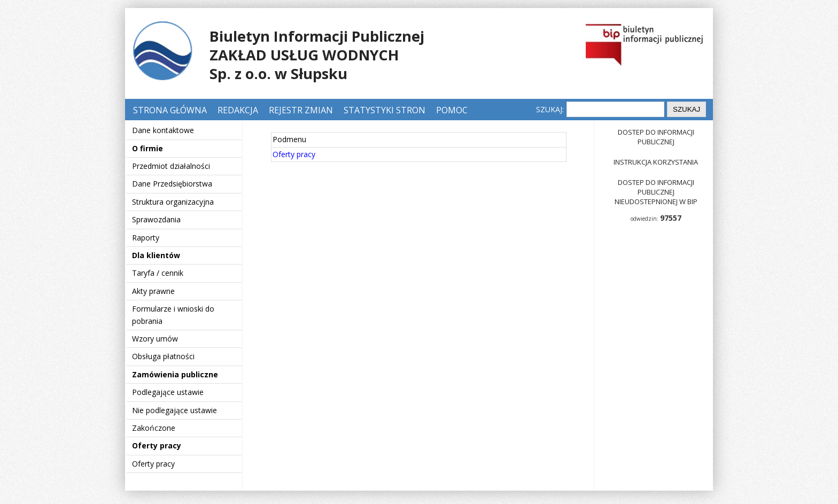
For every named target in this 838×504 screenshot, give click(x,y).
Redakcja (238, 110)
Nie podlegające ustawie (174, 410)
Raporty (146, 238)
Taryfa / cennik (158, 273)
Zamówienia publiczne (175, 374)
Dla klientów (156, 255)
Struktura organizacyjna (173, 202)
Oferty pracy (157, 445)
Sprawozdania (156, 219)
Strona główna (171, 110)
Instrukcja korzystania (656, 162)
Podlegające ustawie (168, 392)
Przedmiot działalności (171, 166)
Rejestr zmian (301, 110)
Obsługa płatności (163, 356)
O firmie (148, 148)
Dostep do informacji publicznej (656, 137)
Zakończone (154, 428)
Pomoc (452, 110)
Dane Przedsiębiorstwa (172, 184)
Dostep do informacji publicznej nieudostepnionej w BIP (656, 192)
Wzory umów (155, 339)
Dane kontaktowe (163, 130)
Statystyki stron (385, 110)
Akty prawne (153, 291)
